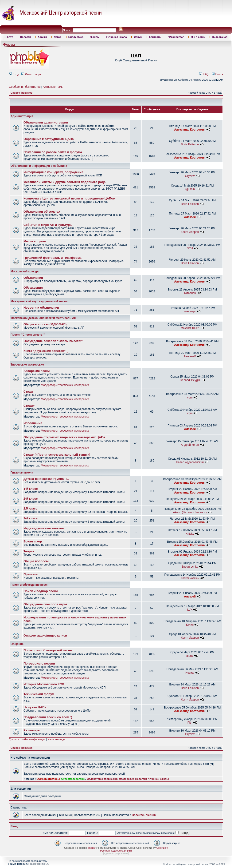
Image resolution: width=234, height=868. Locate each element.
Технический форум (39, 694)
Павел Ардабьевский (190, 462)
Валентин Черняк (144, 815)
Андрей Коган (190, 445)
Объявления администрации (46, 122)
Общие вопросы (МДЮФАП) (45, 324)
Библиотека (76, 37)
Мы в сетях (198, 37)
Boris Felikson (190, 144)
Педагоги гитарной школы (152, 779)
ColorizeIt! (162, 848)
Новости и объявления (41, 308)
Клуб (10, 37)
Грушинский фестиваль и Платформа (53, 258)
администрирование (116, 853)
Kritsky (190, 534)
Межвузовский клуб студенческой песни (39, 301)
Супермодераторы (73, 779)
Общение (17, 644)
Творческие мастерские (27, 365)
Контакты (155, 37)
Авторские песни (37, 371)
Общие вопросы (36, 561)
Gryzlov (190, 176)
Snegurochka (190, 567)
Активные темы (53, 87)
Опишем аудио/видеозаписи (45, 635)
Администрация (22, 116)
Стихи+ (29, 406)
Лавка (58, 37)
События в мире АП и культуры (48, 225)
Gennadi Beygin (190, 380)
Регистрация (31, 74)
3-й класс (31, 518)
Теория (29, 551)
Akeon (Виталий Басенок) (190, 512)
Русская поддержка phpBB (116, 851)
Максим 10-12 (190, 328)
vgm (190, 398)
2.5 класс (30, 508)
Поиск (217, 74)
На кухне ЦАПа (35, 707)
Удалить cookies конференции (27, 739)
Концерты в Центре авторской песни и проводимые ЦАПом (69, 198)
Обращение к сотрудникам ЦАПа (49, 139)
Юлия (190, 625)
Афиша (43, 37)
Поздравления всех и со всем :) (48, 717)
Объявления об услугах (42, 212)
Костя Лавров (190, 232)
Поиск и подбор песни (41, 591)
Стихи (28, 392)
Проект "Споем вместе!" (28, 335)
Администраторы (49, 779)
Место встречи (35, 241)
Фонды (95, 37)
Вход (14, 74)
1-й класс (31, 489)
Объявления (33, 278)
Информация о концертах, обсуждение (53, 172)
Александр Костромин (190, 130)
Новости (25, 37)
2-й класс (31, 499)
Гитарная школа (116, 37)
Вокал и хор (33, 541)
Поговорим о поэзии (39, 663)
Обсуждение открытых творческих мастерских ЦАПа (64, 437)
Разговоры (32, 730)
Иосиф (190, 673)
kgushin (190, 189)
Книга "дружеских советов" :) (46, 351)
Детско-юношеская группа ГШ (47, 479)
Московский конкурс (25, 271)
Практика (31, 574)
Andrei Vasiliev (190, 578)
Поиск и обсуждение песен (29, 585)
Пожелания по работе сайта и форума (53, 152)
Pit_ (190, 723)
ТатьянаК (190, 293)
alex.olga (190, 311)
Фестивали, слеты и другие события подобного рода (64, 182)
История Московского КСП (44, 684)
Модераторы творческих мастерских (65, 385)
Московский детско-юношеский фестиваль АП (43, 318)
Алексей (190, 217)
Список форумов (21, 93)
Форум (138, 37)
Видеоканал (220, 37)
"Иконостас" (176, 37)
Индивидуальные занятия (44, 528)
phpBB (92, 848)
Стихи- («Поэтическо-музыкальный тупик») (57, 455)
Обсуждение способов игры (45, 604)
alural (190, 656)
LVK (190, 610)
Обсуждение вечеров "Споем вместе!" (53, 341)
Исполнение (33, 423)
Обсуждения (33, 288)
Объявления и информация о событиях (39, 166)
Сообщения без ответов (25, 87)
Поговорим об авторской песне (48, 650)
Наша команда (57, 739)
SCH (190, 248)
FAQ (204, 74)
